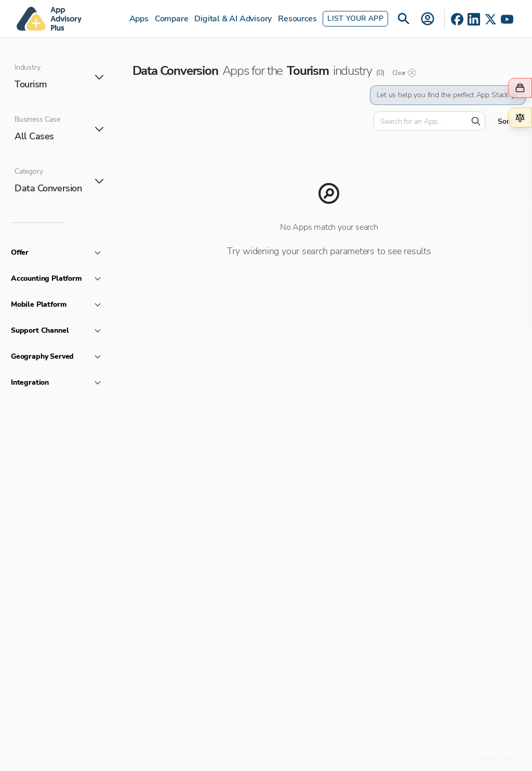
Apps (139, 19)
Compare (172, 19)
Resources (297, 19)
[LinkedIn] (474, 19)
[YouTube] (507, 19)
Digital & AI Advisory (233, 19)
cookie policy (497, 753)
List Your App (355, 18)
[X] (490, 19)
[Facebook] (457, 19)
